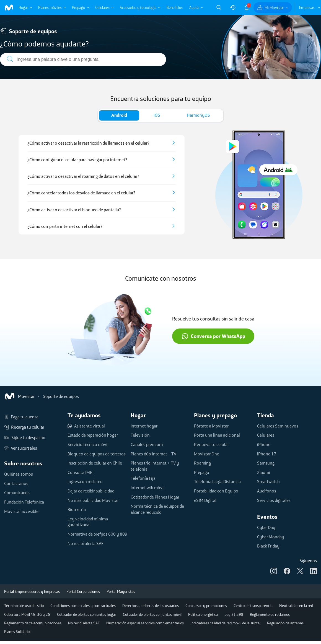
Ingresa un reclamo (85, 481)
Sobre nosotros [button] (23, 463)
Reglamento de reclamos (270, 614)
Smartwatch (268, 481)
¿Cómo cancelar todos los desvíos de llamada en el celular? (81, 193)
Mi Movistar (274, 8)
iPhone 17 (267, 454)
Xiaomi (264, 472)
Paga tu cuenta (21, 417)
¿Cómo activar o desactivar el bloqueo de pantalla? (74, 210)
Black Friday (268, 546)
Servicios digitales (274, 500)
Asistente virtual (86, 426)
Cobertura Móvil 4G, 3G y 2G (27, 614)
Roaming (202, 463)
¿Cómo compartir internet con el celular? (65, 226)
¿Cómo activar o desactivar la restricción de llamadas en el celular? (88, 143)
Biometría (77, 509)
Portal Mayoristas (121, 591)
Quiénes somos (19, 474)
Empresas (307, 7)
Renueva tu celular (211, 444)
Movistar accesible (21, 511)
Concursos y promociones (206, 606)
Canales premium (147, 444)
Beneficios (175, 7)
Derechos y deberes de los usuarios (151, 606)
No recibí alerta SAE (86, 543)
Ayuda (194, 7)
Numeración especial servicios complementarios (145, 623)
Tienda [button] (266, 415)
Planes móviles (50, 7)
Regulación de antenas (285, 623)
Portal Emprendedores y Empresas (32, 591)
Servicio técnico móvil (88, 444)
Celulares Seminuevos (278, 426)
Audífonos (267, 491)
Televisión (140, 435)
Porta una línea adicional (217, 435)
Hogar (23, 7)
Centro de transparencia (253, 606)
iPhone (264, 444)
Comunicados (17, 492)
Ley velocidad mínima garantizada (88, 522)
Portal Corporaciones (83, 591)
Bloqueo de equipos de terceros (97, 454)
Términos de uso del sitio (24, 606)
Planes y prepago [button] (215, 415)
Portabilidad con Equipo (216, 491)
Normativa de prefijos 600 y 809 (97, 534)
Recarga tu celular (24, 427)
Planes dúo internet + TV (153, 454)
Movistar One (207, 454)
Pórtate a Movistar (211, 426)
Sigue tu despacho (25, 438)
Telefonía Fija (143, 478)
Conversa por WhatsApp (213, 336)
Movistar (19, 396)
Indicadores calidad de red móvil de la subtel (225, 623)
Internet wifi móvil (148, 487)
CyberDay (266, 527)
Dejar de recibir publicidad (91, 491)
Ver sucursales (21, 448)
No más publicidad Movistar (93, 500)
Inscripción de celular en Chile (95, 463)
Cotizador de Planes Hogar (155, 497)
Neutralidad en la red (296, 606)
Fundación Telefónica (24, 502)
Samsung (266, 463)
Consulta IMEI (81, 472)
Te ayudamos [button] (84, 415)
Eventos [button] (267, 517)
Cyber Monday (271, 537)
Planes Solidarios (18, 632)
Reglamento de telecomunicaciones (33, 623)
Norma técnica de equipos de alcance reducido (157, 509)
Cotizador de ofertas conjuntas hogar (87, 614)
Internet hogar (144, 426)
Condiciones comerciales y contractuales (83, 606)
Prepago (78, 7)
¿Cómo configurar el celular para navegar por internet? (77, 160)
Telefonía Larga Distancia (217, 481)
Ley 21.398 (234, 614)
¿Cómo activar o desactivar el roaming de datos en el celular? (83, 176)
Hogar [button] (138, 415)
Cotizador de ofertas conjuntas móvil (152, 614)
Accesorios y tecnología (138, 7)
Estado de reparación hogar (93, 435)
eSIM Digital (205, 500)
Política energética (203, 614)
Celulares (102, 7)
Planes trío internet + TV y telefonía (155, 466)
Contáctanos (16, 483)
